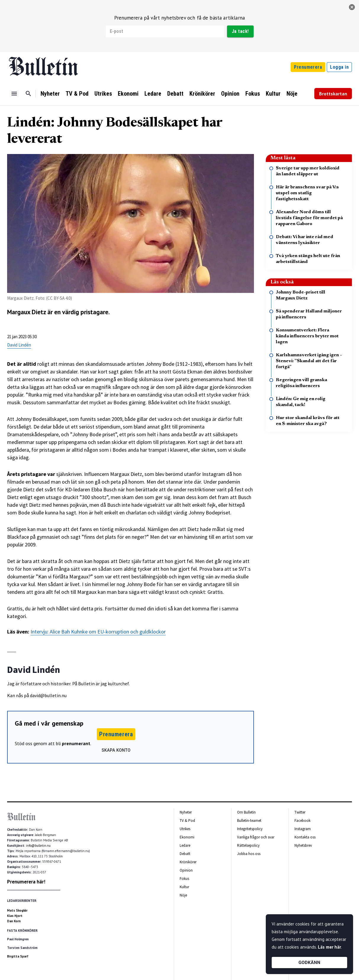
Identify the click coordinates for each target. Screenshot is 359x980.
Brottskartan (333, 94)
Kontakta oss (305, 837)
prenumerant (76, 743)
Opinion (230, 94)
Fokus (253, 94)
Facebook (302, 821)
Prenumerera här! (26, 882)
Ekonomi (128, 94)
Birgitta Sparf (18, 956)
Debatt (175, 94)
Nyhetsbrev (303, 845)
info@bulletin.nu (38, 846)
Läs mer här (329, 947)
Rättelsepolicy (248, 845)
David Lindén (19, 345)
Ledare (153, 94)
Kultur (273, 94)
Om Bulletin (246, 812)
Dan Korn (14, 921)
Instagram (303, 829)
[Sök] (28, 94)
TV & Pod (77, 94)
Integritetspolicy (250, 829)
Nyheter (50, 94)
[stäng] (352, 7)
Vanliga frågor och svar (256, 837)
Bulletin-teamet (249, 821)
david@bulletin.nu (48, 695)
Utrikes (103, 94)
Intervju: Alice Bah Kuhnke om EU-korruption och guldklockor (98, 632)
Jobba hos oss (249, 854)
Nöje (292, 94)
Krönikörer (202, 94)
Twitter (300, 812)
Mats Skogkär (17, 910)
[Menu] (14, 94)
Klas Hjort (15, 916)
